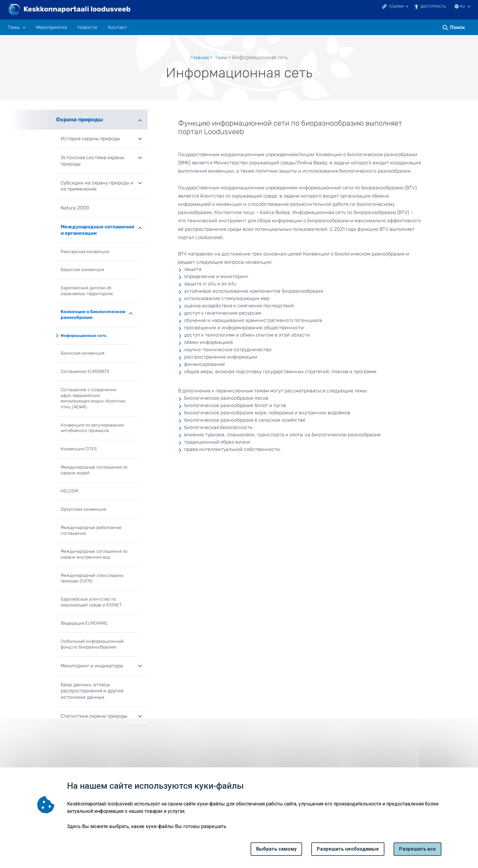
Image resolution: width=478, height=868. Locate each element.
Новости (87, 27)
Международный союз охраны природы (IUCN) (92, 578)
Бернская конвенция (82, 270)
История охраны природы (90, 139)
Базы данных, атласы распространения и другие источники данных (92, 691)
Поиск (457, 27)
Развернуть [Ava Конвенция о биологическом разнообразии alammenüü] (131, 313)
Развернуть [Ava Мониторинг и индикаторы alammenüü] (140, 666)
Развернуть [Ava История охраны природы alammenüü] (140, 139)
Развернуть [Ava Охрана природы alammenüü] (140, 120)
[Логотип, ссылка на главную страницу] (69, 10)
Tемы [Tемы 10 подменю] (14, 27)
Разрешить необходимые (348, 849)
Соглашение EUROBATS (85, 371)
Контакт (117, 27)
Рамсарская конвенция (85, 252)
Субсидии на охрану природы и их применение (97, 186)
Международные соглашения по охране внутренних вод (94, 554)
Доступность (433, 6)
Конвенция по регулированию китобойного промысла (92, 428)
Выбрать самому (276, 849)
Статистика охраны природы (94, 716)
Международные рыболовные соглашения (91, 530)
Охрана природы (80, 120)
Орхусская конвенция (83, 509)
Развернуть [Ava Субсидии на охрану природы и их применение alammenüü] (140, 184)
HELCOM (69, 491)
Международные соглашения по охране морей (94, 470)
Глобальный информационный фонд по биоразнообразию (92, 644)
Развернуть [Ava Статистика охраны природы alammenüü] (140, 717)
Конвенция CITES (79, 449)
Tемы (221, 57)
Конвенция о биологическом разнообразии (93, 315)
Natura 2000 (75, 208)
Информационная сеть (84, 336)
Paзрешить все (417, 849)
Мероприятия (51, 27)
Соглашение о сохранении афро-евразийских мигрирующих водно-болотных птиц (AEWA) (93, 398)
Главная (200, 57)
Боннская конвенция (82, 353)
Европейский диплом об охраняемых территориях (87, 291)
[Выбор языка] (469, 7)
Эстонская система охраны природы (93, 161)
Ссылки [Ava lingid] (396, 6)
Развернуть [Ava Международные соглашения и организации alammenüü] (140, 227)
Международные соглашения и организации (98, 230)
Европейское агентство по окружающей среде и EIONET (91, 602)
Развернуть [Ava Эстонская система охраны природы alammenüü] (140, 158)
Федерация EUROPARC (84, 623)
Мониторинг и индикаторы (92, 666)
